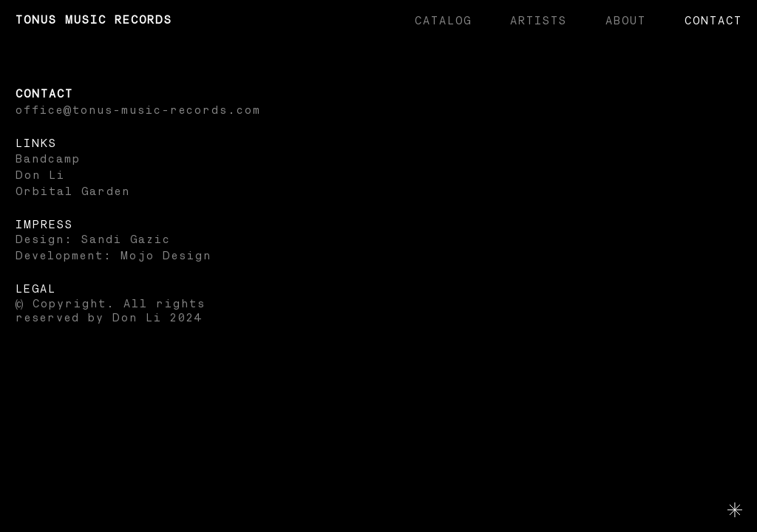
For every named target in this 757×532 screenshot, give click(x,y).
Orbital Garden (72, 192)
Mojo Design (165, 256)
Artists (538, 21)
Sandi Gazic (125, 240)
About (625, 21)
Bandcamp (47, 159)
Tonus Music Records (93, 20)
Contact (713, 21)
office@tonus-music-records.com (138, 110)
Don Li (40, 175)
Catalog (442, 21)
